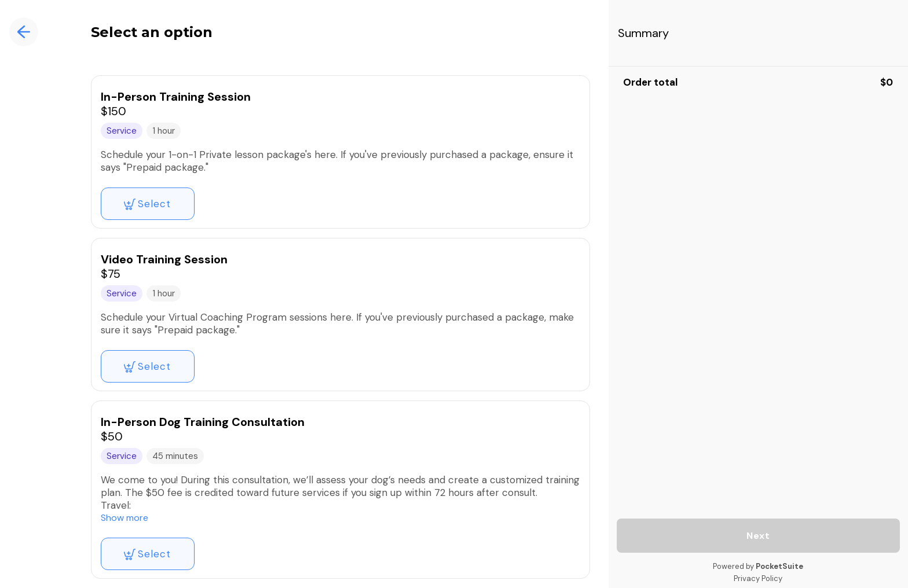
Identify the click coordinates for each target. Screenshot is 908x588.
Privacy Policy (758, 578)
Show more (125, 518)
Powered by (758, 566)
